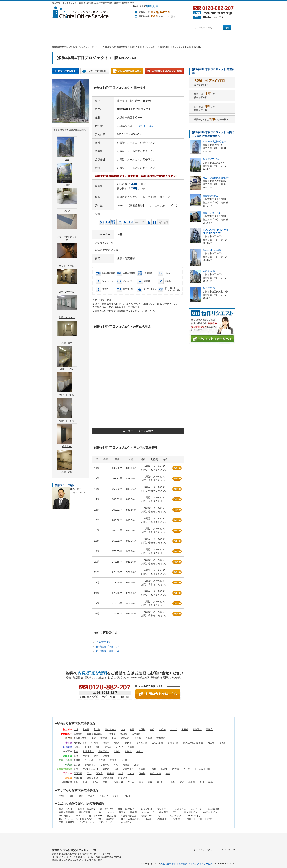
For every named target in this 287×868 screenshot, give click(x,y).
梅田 (132, 730)
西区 (81, 796)
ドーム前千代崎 (202, 769)
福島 (211, 782)
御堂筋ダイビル (211, 288)
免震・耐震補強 (67, 812)
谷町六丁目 (157, 743)
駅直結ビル (147, 809)
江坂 (76, 730)
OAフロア (80, 816)
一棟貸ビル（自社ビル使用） (199, 819)
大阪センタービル (212, 213)
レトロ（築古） (124, 822)
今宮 (181, 782)
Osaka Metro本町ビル (214, 250)
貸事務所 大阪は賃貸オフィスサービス (74, 850)
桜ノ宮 (95, 782)
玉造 (116, 769)
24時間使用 (65, 816)
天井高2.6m (147, 816)
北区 (72, 796)
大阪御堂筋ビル (211, 196)
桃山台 (124, 734)
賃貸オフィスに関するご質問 (146, 38)
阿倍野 (222, 743)
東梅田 (106, 743)
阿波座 (126, 765)
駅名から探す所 (65, 839)
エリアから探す (102, 28)
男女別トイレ (191, 812)
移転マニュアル (114, 38)
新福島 (128, 751)
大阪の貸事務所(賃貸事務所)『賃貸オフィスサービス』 (187, 864)
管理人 (176, 812)
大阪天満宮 (104, 751)
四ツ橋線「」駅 (108, 651)
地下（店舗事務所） (131, 819)
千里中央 (111, 734)
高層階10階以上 (128, 816)
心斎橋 (162, 730)
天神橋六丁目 (80, 738)
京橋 (76, 751)
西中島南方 (111, 730)
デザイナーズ (105, 822)
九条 (136, 765)
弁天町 (192, 782)
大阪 (76, 782)
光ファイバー (96, 816)
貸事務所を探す (209, 83)
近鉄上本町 (108, 778)
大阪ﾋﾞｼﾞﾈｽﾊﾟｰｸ (90, 769)
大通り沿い (180, 809)
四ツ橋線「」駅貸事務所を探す (205, 108)
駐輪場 (133, 812)
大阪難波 (78, 778)
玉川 (89, 773)
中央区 (62, 796)
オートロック (148, 812)
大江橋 (102, 760)
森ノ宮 (77, 765)
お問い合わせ (222, 38)
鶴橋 (168, 773)
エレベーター (197, 809)
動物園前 (197, 730)
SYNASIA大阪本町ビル (214, 142)
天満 (85, 782)
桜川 (121, 773)
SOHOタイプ (194, 816)
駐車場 (122, 812)
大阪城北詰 (88, 751)
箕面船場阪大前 (95, 734)
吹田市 (127, 796)
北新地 (117, 751)
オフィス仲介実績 (86, 38)
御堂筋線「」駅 (108, 647)
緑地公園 (136, 734)
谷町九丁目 (173, 743)
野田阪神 (78, 773)
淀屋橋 (142, 730)
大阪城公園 (117, 782)
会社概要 (173, 38)
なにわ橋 (89, 760)
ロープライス (107, 809)
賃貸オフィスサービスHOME (63, 38)
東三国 (86, 730)
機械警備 (164, 812)
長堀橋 (137, 738)
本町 (152, 730)
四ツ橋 (108, 747)
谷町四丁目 (142, 743)
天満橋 (128, 743)
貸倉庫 (177, 819)
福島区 (92, 796)
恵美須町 (161, 738)
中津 (123, 730)
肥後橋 (88, 747)
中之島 (124, 760)
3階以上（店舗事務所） (157, 819)
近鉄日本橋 (92, 778)
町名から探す (169, 28)
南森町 (104, 738)
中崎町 (95, 743)
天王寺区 (104, 796)
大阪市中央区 (104, 642)
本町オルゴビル (211, 271)
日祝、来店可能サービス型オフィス (77, 822)
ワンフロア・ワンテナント (170, 816)
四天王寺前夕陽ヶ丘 (193, 743)
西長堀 (187, 769)
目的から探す (135, 28)
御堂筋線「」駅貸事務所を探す (205, 95)
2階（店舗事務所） (107, 819)
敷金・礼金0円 (66, 809)
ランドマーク (164, 809)
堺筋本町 (125, 738)
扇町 (94, 738)
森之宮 (106, 769)
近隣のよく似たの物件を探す (211, 119)
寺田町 (160, 782)
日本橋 (149, 738)
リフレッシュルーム (105, 812)
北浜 (114, 738)
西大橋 (176, 769)
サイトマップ (228, 850)
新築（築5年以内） (127, 809)
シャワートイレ (209, 812)
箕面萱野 (78, 734)
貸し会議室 (84, 812)
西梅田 (77, 747)
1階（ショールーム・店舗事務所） (76, 819)
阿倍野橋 (123, 778)
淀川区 (116, 796)
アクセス (196, 38)
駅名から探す (69, 28)
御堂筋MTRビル (211, 159)
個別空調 (111, 816)
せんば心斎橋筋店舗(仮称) (216, 178)
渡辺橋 (113, 760)
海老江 (140, 751)
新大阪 (97, 730)
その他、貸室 (146, 126)
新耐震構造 (214, 809)
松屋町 (142, 769)
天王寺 (209, 730)
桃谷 (150, 782)
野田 (202, 782)
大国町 (185, 730)
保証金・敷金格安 (87, 809)
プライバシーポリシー (204, 850)
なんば (174, 730)
